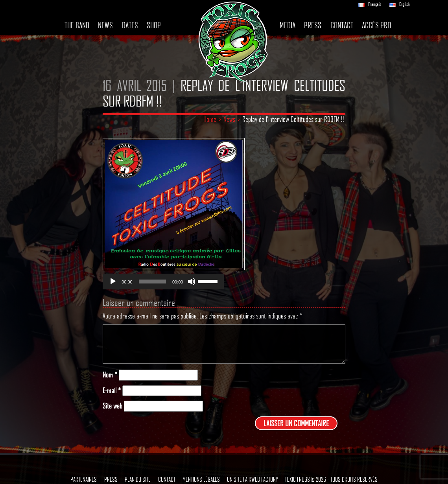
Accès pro (376, 25)
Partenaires (84, 479)
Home (210, 119)
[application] (163, 282)
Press (313, 25)
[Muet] (192, 282)
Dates (130, 25)
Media (288, 25)
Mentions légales (201, 479)
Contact (342, 25)
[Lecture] (113, 282)
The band (77, 25)
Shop (154, 25)
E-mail (112, 391)
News (105, 25)
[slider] (152, 282)
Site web (112, 406)
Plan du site (138, 479)
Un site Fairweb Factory (253, 479)
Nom (110, 375)
